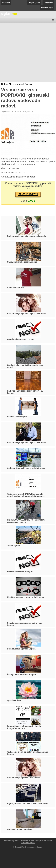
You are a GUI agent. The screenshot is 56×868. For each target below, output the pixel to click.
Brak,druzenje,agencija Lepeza (21, 649)
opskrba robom (14, 700)
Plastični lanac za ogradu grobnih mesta (26, 597)
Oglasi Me (7, 84)
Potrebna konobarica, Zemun (21, 339)
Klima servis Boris (16, 288)
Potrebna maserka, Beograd (20, 571)
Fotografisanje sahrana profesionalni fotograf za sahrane (24, 727)
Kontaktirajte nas (12, 840)
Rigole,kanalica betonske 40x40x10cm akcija (28, 804)
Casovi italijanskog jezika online (22, 262)
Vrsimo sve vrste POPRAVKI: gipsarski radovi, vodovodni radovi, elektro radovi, (26, 495)
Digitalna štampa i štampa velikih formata (26, 468)
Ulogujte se (48, 2)
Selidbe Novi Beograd (17, 417)
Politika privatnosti (30, 840)
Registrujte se (34, 2)
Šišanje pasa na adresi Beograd (22, 675)
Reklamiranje (46, 840)
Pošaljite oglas (47, 8)
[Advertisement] (28, 52)
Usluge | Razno (23, 84)
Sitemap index (28, 843)
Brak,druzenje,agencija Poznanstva (23, 778)
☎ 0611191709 (28, 194)
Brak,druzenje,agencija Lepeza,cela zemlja (27, 236)
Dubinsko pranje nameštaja (20, 829)
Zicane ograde (14, 546)
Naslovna (6, 2)
